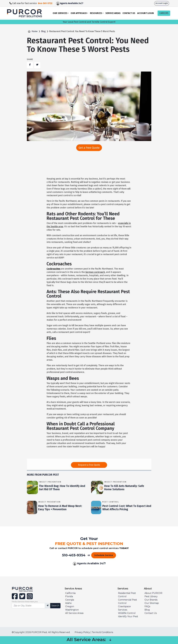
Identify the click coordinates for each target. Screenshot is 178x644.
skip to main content (1, 0)
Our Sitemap (152, 603)
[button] (110, 640)
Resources (96, 13)
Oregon (70, 606)
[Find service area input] (28, 606)
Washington (72, 610)
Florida (69, 596)
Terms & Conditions (102, 632)
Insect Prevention (50, 482)
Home (35, 31)
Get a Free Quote (89, 148)
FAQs (147, 606)
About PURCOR (153, 593)
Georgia (70, 600)
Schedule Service (104, 555)
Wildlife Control (127, 613)
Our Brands (151, 600)
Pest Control (111, 502)
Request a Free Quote (89, 465)
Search (55, 606)
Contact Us (129, 13)
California (70, 593)
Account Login (162, 3)
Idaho (68, 603)
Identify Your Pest (128, 616)
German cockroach (95, 272)
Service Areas (113, 13)
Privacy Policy (82, 632)
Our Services (60, 13)
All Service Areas (74, 613)
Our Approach (79, 13)
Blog (43, 31)
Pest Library (151, 596)
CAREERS (164, 13)
